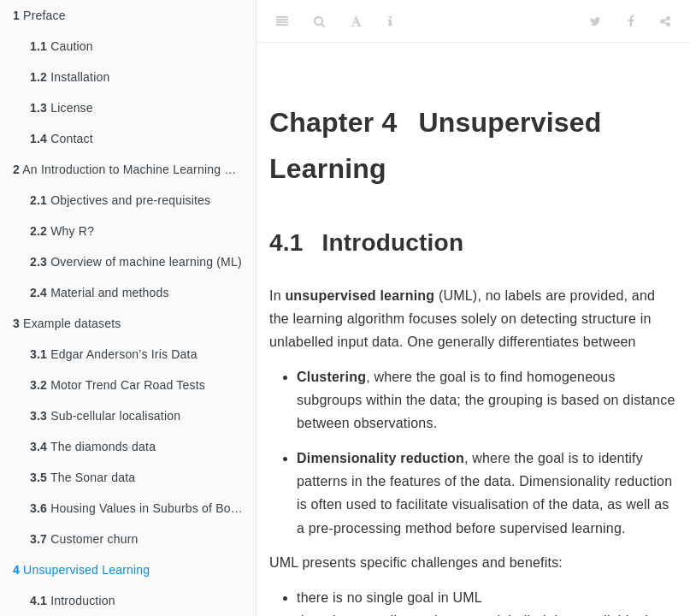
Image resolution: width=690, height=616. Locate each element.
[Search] (319, 21)
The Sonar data (83, 477)
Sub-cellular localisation (105, 416)
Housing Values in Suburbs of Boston (142, 508)
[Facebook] (631, 21)
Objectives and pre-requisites (120, 200)
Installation (70, 77)
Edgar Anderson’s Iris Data (114, 354)
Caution (62, 46)
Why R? (62, 231)
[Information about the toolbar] (390, 21)
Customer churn (84, 539)
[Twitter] (596, 21)
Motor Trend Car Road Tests (118, 385)
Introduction (73, 601)
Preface (39, 15)
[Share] (665, 21)
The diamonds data (93, 447)
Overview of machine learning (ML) (136, 262)
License (62, 108)
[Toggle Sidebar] (282, 21)
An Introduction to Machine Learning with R (134, 169)
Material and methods (100, 293)
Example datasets (67, 323)
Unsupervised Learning (81, 570)
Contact (62, 139)
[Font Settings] (356, 21)
